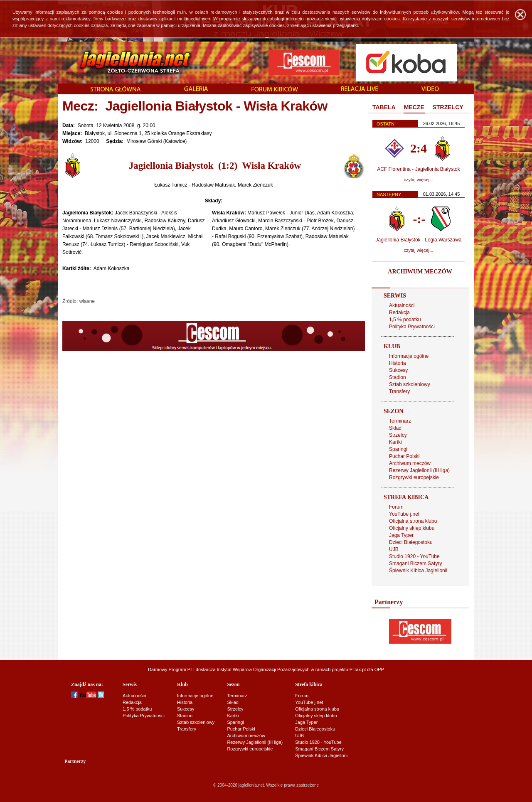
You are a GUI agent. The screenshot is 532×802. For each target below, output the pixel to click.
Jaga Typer (401, 535)
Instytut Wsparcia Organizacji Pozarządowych (263, 669)
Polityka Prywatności (412, 327)
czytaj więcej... (419, 180)
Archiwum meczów (410, 463)
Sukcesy (398, 370)
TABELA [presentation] (384, 107)
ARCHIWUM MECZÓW (420, 272)
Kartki (395, 442)
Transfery (399, 391)
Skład (395, 428)
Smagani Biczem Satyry (415, 563)
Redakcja (399, 312)
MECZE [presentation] (414, 107)
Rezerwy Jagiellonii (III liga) (419, 470)
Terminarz (400, 421)
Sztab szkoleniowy (410, 384)
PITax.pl (358, 669)
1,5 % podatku (405, 320)
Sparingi (398, 449)
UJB (394, 549)
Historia (398, 363)
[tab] (384, 108)
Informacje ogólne (409, 356)
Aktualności (402, 305)
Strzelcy (398, 435)
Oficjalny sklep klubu (412, 528)
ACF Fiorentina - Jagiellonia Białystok (418, 169)
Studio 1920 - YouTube (414, 556)
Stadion (398, 377)
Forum (396, 507)
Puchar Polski (404, 456)
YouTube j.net (404, 514)
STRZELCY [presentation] (448, 107)
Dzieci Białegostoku (411, 542)
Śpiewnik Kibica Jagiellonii (418, 571)
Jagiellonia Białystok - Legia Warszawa (419, 240)
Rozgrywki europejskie (414, 477)
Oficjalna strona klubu (413, 521)
